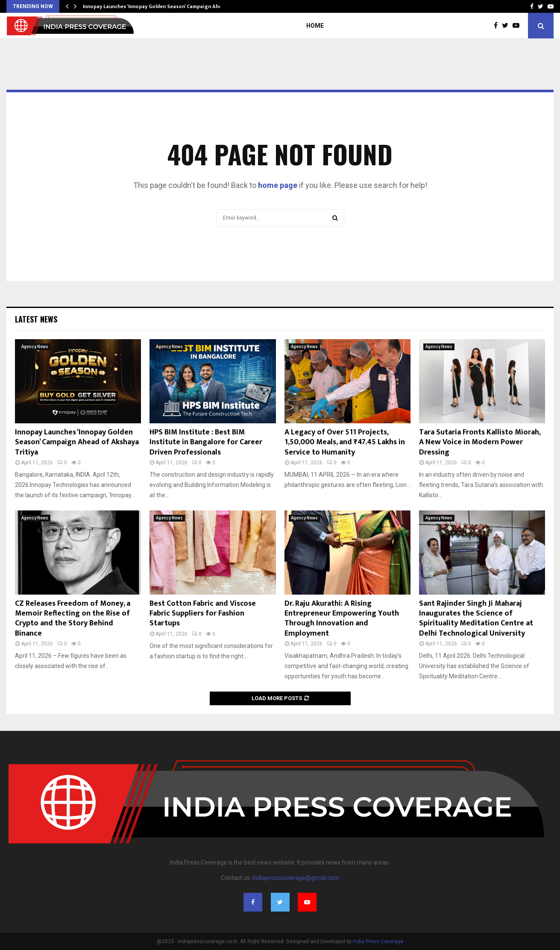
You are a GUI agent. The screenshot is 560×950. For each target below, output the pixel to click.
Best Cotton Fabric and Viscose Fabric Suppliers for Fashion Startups (203, 614)
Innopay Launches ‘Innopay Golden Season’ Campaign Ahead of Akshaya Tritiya (77, 442)
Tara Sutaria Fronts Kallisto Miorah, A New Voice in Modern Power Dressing (480, 442)
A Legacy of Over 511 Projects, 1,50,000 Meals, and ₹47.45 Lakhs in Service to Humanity (345, 442)
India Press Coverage (378, 941)
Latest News (36, 319)
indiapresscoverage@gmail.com (296, 878)
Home (315, 26)
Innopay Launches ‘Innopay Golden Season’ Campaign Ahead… (157, 6)
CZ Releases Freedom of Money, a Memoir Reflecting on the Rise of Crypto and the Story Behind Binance (73, 619)
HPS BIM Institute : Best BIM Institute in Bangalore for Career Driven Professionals (206, 442)
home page (278, 185)
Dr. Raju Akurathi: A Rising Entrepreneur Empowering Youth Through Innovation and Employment (342, 619)
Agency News (35, 347)
